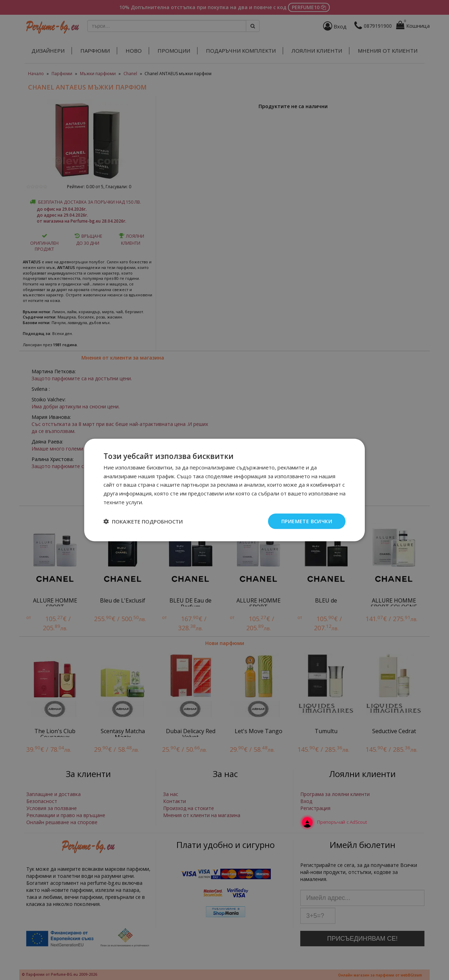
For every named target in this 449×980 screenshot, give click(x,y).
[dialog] (224, 490)
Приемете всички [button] (307, 521)
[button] (143, 521)
